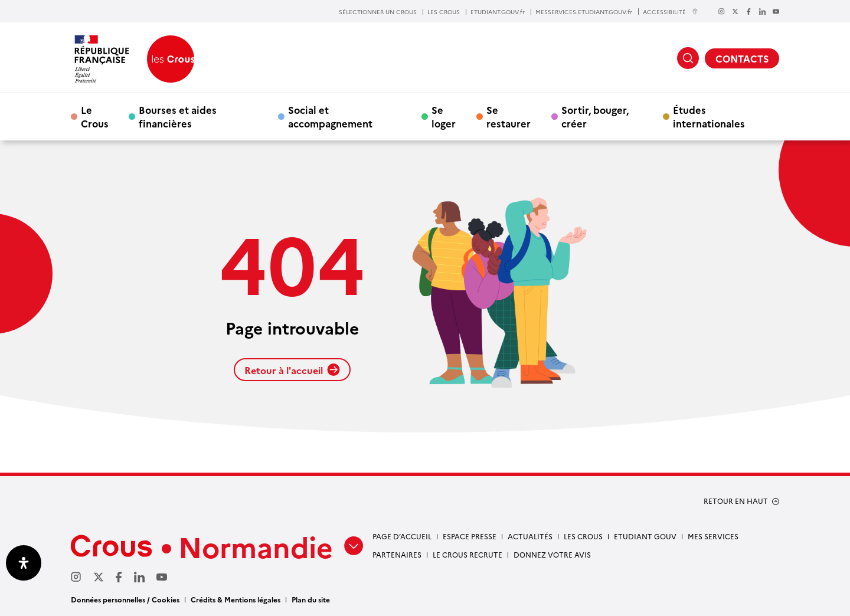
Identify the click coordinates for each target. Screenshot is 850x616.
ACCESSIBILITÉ (671, 12)
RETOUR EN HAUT (736, 501)
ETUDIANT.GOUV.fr (498, 12)
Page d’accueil (402, 536)
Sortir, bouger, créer (595, 116)
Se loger (444, 116)
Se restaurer (509, 116)
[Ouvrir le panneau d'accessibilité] (24, 563)
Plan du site (311, 599)
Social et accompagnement (330, 116)
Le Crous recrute (467, 554)
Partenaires (397, 554)
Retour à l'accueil (292, 370)
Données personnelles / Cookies (125, 599)
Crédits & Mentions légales (236, 599)
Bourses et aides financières (178, 116)
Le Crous (95, 116)
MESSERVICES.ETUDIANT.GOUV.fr (584, 12)
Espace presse (470, 536)
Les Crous (583, 536)
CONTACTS (742, 58)
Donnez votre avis (552, 554)
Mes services (713, 536)
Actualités (530, 536)
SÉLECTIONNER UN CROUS (378, 12)
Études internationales (709, 116)
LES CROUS (444, 12)
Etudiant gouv (645, 536)
